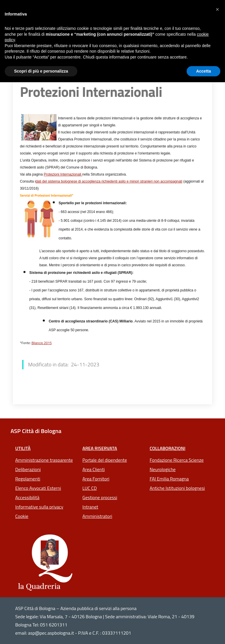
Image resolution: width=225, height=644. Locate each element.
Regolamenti (28, 479)
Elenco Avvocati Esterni (38, 488)
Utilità (23, 448)
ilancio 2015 (43, 343)
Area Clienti (93, 469)
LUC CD (90, 488)
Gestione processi (100, 497)
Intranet (90, 507)
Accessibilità (27, 497)
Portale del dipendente (105, 460)
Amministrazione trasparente (44, 460)
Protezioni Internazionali (63, 174)
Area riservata (100, 448)
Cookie (22, 516)
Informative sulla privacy (39, 507)
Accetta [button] (203, 71)
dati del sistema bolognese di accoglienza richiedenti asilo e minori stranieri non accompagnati (109, 181)
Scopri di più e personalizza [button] (41, 71)
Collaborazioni (168, 448)
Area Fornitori (96, 479)
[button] (217, 9)
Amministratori (97, 516)
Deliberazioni (28, 469)
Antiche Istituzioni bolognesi (177, 488)
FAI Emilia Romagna (169, 479)
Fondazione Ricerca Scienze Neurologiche (177, 465)
